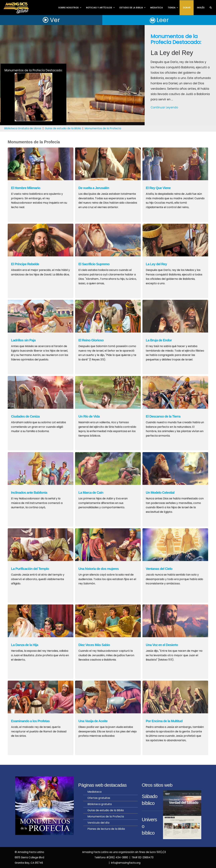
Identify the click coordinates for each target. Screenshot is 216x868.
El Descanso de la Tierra (163, 416)
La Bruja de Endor (159, 340)
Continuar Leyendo (164, 107)
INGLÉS (201, 8)
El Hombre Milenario (26, 188)
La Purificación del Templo (30, 569)
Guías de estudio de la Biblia (63, 128)
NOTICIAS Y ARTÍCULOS (100, 8)
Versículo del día (98, 823)
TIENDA (173, 8)
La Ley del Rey (156, 264)
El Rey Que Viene (158, 188)
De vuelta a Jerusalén (94, 188)
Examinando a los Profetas (30, 721)
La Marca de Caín (91, 493)
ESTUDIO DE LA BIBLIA (132, 8)
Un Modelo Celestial (160, 493)
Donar (187, 8)
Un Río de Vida (89, 416)
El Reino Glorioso (91, 340)
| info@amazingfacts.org (124, 863)
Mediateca (157, 8)
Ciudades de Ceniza (25, 416)
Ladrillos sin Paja (23, 340)
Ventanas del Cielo (159, 569)
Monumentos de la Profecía (103, 128)
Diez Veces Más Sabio (94, 645)
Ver (51, 20)
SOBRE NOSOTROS (70, 8)
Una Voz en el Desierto (162, 645)
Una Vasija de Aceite (93, 721)
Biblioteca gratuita (100, 804)
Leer (159, 20)
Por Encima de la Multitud (164, 721)
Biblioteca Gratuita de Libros (23, 128)
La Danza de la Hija (25, 645)
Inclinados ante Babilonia (29, 493)
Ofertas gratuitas (99, 798)
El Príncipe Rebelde (25, 264)
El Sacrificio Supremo (94, 264)
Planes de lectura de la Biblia (106, 829)
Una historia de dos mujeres (99, 569)
